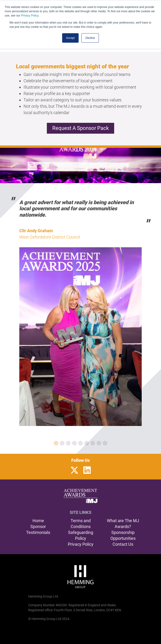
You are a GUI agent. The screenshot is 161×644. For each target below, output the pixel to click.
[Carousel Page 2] (62, 443)
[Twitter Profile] (74, 471)
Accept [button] (70, 38)
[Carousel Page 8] (99, 443)
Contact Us (123, 544)
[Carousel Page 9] (105, 443)
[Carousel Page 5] (80, 443)
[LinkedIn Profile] (87, 471)
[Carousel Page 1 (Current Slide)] (56, 443)
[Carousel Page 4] (74, 443)
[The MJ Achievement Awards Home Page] (81, 496)
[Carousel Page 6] (87, 443)
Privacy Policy (30, 16)
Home (38, 521)
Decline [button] (90, 38)
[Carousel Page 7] (93, 443)
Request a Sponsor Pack (80, 128)
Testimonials (38, 532)
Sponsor (38, 526)
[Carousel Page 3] (68, 443)
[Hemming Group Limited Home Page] (80, 577)
